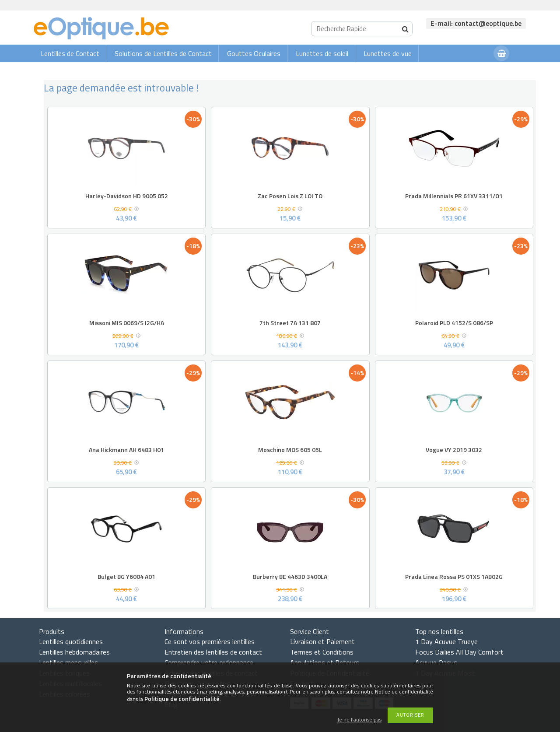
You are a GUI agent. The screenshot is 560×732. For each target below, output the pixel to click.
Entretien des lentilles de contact (213, 652)
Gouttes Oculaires (254, 53)
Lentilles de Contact (70, 53)
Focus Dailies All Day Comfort (459, 652)
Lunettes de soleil (322, 53)
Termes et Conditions (322, 652)
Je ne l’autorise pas (359, 720)
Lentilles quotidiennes (71, 641)
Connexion (469, 71)
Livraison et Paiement (322, 641)
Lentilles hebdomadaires (74, 652)
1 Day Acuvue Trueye (446, 641)
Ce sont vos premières (210, 641)
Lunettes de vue (388, 53)
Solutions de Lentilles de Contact (163, 53)
